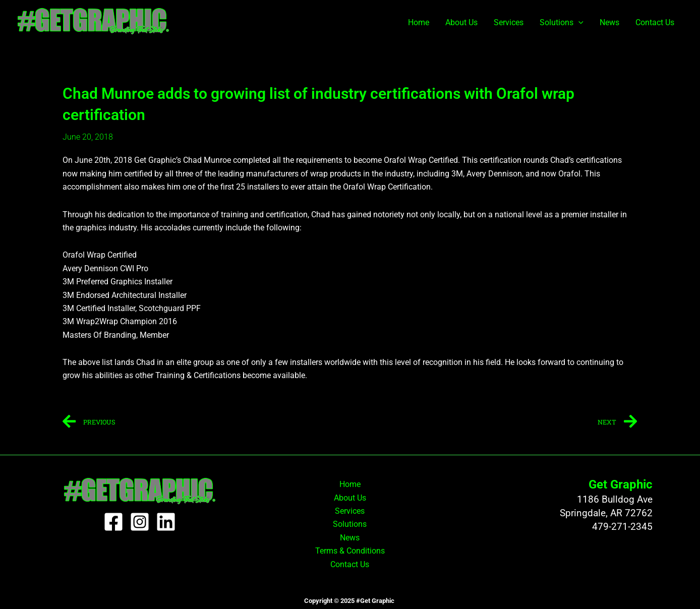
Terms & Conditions (350, 551)
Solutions (562, 23)
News (609, 22)
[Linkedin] (166, 522)
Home (419, 22)
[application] (578, 23)
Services (509, 22)
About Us (461, 22)
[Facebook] (113, 522)
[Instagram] (140, 522)
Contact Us (655, 22)
